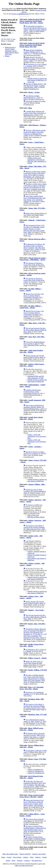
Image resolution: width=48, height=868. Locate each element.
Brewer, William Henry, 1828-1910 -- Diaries (32, 746)
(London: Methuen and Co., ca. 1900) (33, 52)
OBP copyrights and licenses (24, 866)
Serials (45, 857)
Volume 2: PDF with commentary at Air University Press (37, 442)
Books (8, 861)
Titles (32, 857)
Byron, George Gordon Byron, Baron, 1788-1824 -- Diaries (32, 796)
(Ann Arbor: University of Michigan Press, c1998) (35, 133)
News (14, 861)
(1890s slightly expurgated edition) (34, 838)
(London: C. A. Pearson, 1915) (35, 65)
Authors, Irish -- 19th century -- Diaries (31, 537)
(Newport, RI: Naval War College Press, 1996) (34, 229)
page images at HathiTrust (36, 381)
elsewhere (11, 41)
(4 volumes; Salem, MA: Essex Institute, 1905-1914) (34, 679)
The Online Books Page (24, 4)
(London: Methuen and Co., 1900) (35, 29)
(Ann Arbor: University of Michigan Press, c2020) (35, 113)
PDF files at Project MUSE (36, 517)
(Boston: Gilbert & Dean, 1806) (35, 330)
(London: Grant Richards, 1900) (35, 86)
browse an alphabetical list (20, 14)
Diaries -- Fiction (34, 92)
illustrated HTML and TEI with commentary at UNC (36, 377)
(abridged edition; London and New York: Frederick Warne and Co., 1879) (35, 829)
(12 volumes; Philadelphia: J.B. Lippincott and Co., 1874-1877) (35, 175)
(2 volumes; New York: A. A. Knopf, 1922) (34, 736)
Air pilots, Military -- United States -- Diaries (31, 307)
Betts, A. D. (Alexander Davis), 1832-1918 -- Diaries (32, 688)
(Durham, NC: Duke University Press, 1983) (34, 527)
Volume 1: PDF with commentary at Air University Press (37, 436)
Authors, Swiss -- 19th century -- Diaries (31, 597)
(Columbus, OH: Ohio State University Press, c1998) (35, 784)
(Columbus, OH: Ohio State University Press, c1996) (34, 247)
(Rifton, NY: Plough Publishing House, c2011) (34, 407)
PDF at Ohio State (33, 515)
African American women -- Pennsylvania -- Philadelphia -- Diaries (33, 259)
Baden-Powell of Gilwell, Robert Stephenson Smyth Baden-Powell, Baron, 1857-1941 (12, 51)
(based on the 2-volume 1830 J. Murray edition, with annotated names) (33, 804)
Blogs (30, 108)
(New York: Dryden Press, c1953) (34, 265)
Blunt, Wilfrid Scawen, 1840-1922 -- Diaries (32, 729)
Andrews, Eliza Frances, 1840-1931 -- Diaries (32, 365)
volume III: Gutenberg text (36, 773)
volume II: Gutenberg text (36, 771)
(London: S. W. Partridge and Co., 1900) (34, 59)
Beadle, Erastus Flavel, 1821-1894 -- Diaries (32, 645)
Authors (26, 857)
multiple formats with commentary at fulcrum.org (36, 159)
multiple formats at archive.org (37, 78)
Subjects (38, 857)
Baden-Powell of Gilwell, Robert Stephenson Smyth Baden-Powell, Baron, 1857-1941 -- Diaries (32, 21)
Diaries (7, 56)
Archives (27, 861)
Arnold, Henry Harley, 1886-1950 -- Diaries (31, 418)
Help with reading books (10, 854)
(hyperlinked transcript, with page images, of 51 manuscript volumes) (34, 199)
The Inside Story (37, 861)
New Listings (17, 857)
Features (20, 861)
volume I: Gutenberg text (35, 769)
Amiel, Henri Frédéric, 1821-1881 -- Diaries (32, 351)
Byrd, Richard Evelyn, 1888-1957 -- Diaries (31, 777)
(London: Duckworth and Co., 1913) (32, 97)
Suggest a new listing (39, 854)
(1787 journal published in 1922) (35, 491)
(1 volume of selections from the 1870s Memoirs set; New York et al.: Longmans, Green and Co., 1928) (35, 187)
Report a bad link (25, 854)
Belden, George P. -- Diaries (38, 658)
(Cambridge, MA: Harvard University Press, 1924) (35, 633)
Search (9, 857)
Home (3, 857)
